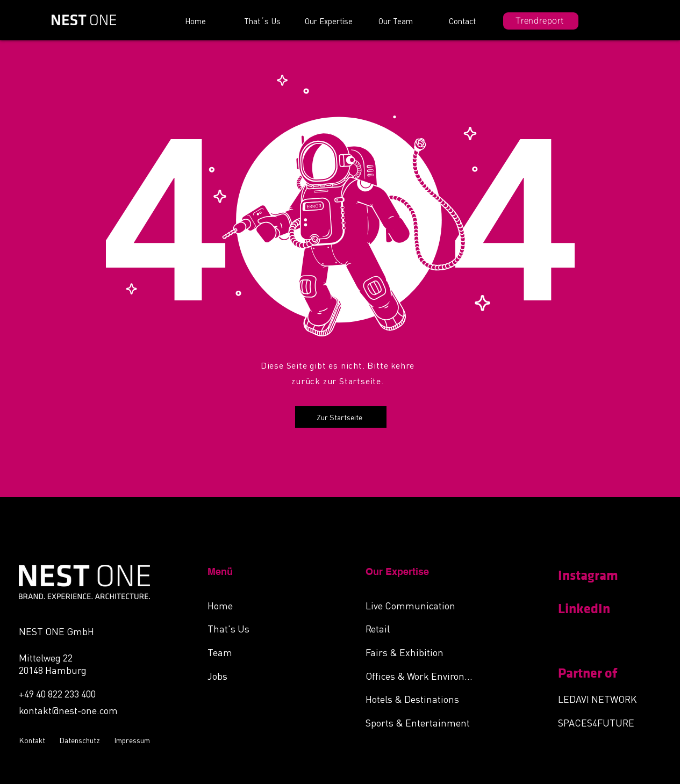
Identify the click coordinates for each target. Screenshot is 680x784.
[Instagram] (596, 576)
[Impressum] (133, 740)
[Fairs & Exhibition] (423, 652)
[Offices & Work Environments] (423, 675)
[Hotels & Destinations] (423, 699)
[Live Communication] (423, 605)
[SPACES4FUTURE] (605, 722)
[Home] (264, 605)
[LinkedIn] (596, 609)
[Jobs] (264, 675)
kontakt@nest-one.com (68, 710)
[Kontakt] (34, 740)
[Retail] (423, 628)
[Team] (264, 652)
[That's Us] (264, 628)
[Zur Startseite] (341, 417)
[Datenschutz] (81, 740)
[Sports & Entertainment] (423, 722)
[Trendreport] (541, 21)
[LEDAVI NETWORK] (605, 699)
